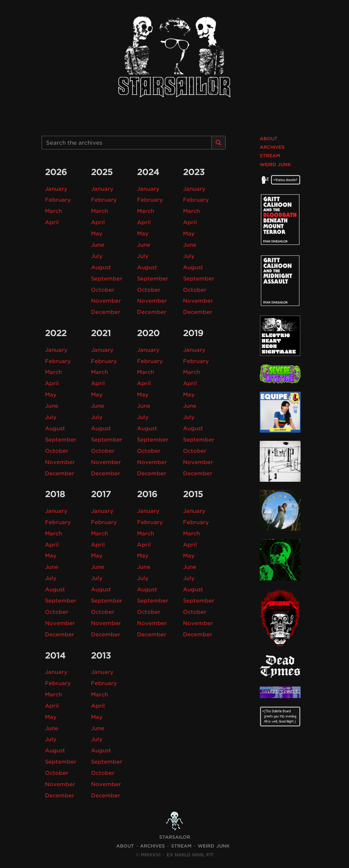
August (101, 267)
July (97, 255)
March (54, 211)
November (106, 300)
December (106, 311)
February (58, 200)
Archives (272, 147)
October (103, 289)
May (97, 233)
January (56, 189)
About (269, 139)
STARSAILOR (175, 832)
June (98, 244)
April (52, 222)
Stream (270, 156)
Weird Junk (275, 165)
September (107, 278)
